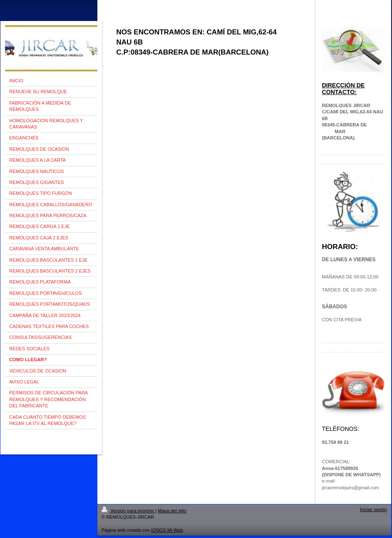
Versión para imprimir (128, 511)
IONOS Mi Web (167, 530)
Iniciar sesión (374, 509)
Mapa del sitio (172, 511)
